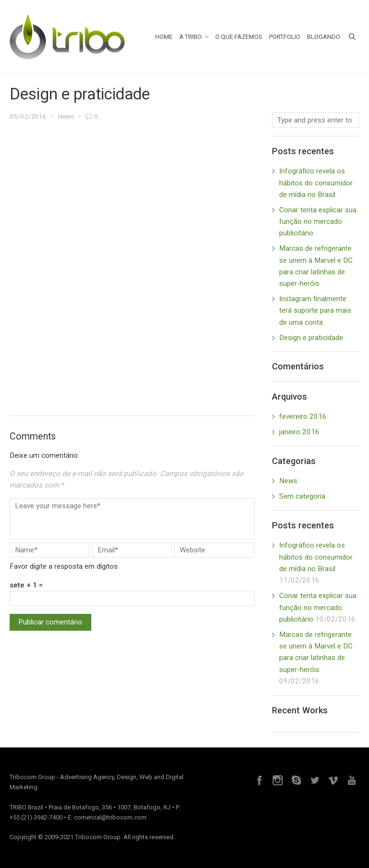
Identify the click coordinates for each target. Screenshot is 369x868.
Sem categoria (302, 496)
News (66, 116)
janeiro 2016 (299, 432)
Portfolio (285, 37)
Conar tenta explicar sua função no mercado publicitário (318, 222)
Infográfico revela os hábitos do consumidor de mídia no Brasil (316, 183)
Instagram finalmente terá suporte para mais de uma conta (315, 311)
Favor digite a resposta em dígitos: (64, 566)
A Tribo (194, 37)
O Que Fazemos (239, 37)
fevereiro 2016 (303, 416)
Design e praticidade (311, 338)
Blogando (324, 37)
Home (164, 37)
